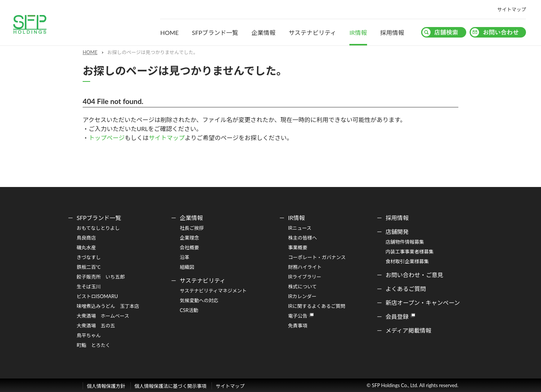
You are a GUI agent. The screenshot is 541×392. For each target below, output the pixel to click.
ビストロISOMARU (97, 296)
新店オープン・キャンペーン (423, 303)
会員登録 (397, 317)
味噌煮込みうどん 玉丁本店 (108, 306)
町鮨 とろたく (94, 345)
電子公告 (298, 316)
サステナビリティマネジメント (213, 291)
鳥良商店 (86, 238)
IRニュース (300, 228)
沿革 (185, 257)
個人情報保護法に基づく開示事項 (171, 386)
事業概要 (298, 247)
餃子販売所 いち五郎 (101, 277)
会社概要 (190, 247)
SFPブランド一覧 (215, 32)
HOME (169, 32)
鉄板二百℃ (89, 267)
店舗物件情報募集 (405, 242)
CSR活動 (189, 310)
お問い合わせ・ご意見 (414, 275)
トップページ (107, 138)
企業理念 (190, 238)
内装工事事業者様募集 (410, 252)
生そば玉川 (89, 286)
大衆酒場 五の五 (96, 326)
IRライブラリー (305, 277)
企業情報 (263, 32)
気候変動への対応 (199, 300)
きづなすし (89, 257)
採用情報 (392, 32)
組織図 (187, 267)
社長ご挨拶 (192, 228)
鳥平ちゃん (89, 335)
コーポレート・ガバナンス (317, 257)
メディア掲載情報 (408, 330)
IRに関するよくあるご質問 (317, 306)
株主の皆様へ (303, 238)
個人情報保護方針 (106, 386)
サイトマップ (512, 9)
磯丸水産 (86, 247)
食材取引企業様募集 (407, 261)
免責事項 (298, 326)
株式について (302, 286)
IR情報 (358, 32)
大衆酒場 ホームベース (103, 316)
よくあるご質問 (406, 289)
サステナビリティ (312, 32)
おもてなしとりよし (98, 228)
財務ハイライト (305, 267)
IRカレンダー (302, 296)
